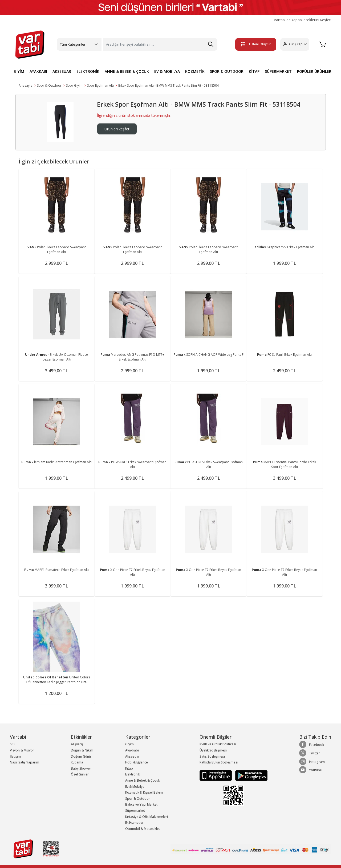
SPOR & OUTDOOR (227, 71)
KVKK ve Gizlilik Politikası (218, 744)
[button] (295, 44)
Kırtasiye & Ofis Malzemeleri (147, 817)
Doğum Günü (81, 756)
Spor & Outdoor (49, 85)
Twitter (310, 753)
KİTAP (254, 71)
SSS (13, 744)
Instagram (312, 762)
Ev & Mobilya (135, 787)
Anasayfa (26, 85)
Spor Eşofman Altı (100, 85)
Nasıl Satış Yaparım (25, 762)
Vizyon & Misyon (22, 750)
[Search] (160, 44)
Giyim (129, 744)
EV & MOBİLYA (167, 71)
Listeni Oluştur (255, 44)
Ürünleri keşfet (117, 129)
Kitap (129, 768)
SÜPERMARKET (278, 71)
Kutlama (77, 762)
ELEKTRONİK (88, 71)
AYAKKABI (38, 71)
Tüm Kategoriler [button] (73, 44)
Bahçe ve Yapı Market (141, 804)
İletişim (15, 756)
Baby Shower (81, 768)
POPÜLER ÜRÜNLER (314, 71)
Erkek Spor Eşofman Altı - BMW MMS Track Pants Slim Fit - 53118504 (169, 85)
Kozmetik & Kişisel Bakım (144, 792)
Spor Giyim (74, 85)
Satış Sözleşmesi (212, 756)
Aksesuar (132, 756)
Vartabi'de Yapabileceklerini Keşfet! (303, 20)
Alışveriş (77, 744)
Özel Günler (80, 774)
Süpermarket (135, 811)
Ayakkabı (132, 750)
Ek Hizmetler (134, 823)
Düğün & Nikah (82, 750)
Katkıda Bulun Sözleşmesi (219, 762)
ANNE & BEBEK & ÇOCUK (127, 71)
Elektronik (133, 774)
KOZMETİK (195, 71)
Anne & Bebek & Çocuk (143, 780)
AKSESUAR (62, 71)
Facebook (312, 745)
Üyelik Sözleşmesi (213, 750)
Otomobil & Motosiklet (143, 829)
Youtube (310, 770)
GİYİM (19, 71)
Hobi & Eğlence (137, 762)
